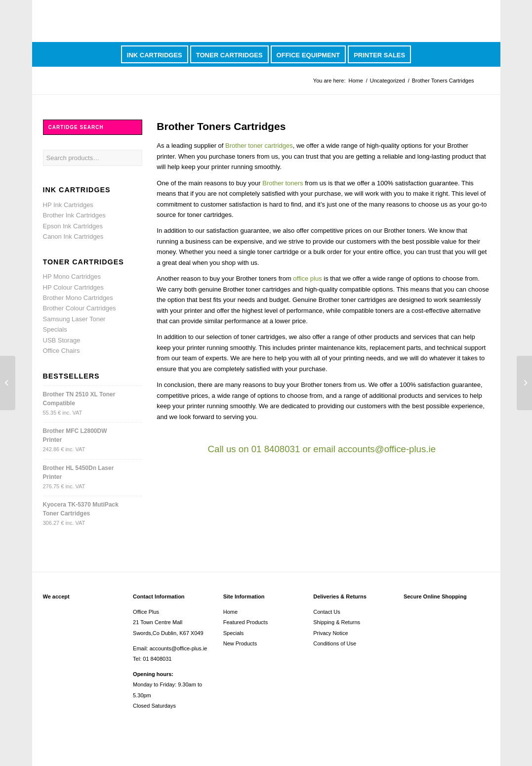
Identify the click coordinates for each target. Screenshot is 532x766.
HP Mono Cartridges (72, 277)
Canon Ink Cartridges (73, 236)
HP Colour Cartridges (73, 287)
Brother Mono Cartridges (78, 298)
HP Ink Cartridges (68, 205)
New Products (240, 643)
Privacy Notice (330, 633)
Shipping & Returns (337, 622)
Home (355, 81)
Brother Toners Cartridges (221, 126)
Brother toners (283, 183)
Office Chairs (61, 351)
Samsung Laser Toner (74, 319)
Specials (55, 329)
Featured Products (246, 622)
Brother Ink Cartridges (74, 215)
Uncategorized (388, 81)
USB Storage (62, 340)
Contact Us (327, 612)
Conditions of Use (335, 643)
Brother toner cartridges (259, 146)
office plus (307, 278)
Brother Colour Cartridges (80, 308)
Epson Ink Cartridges (73, 226)
